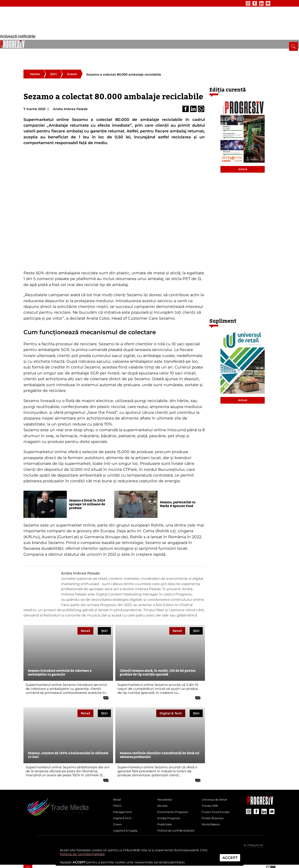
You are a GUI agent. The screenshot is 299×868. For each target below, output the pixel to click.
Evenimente (53, 3)
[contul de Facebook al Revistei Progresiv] (243, 3)
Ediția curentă (228, 75)
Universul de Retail (217, 786)
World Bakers (212, 816)
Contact (92, 3)
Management (77, 46)
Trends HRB (211, 794)
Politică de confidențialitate (171, 826)
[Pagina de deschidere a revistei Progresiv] (59, 23)
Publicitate (74, 3)
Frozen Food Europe (218, 801)
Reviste (163, 794)
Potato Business (214, 808)
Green (124, 46)
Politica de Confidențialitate (82, 854)
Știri (53, 60)
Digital (171, 699)
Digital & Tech (104, 46)
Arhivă (243, 155)
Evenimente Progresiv (175, 801)
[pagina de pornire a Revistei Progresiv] (28, 44)
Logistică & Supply (147, 46)
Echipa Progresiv (171, 808)
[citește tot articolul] (104, 682)
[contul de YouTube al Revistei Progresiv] (257, 3)
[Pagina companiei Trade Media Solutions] (260, 789)
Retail (43, 46)
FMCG (57, 46)
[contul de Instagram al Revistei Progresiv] (237, 3)
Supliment (223, 307)
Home (35, 60)
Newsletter (31, 3)
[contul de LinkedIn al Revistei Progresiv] (250, 3)
